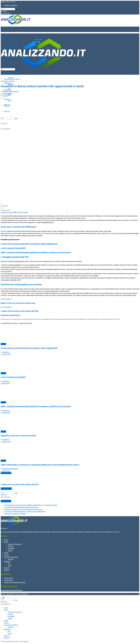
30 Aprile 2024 (5, 383)
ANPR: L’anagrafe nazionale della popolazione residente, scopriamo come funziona (36, 252)
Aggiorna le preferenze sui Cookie (15, 582)
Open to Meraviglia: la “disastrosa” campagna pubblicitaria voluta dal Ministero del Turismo (40, 465)
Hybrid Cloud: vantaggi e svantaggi (15, 514)
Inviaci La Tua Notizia (11, 5)
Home (6, 29)
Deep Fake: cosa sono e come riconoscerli (18, 436)
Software (11, 78)
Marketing (8, 90)
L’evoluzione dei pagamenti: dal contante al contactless (21, 507)
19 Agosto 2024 (6, 354)
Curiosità (12, 81)
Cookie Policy (9, 580)
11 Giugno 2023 (6, 471)
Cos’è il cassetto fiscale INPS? (13, 248)
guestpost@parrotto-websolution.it (12, 590)
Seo (9, 95)
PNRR (6, 553)
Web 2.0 (7, 568)
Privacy (7, 555)
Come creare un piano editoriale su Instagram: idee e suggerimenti (29, 244)
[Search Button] (16, 9)
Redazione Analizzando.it (11, 91)
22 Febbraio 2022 (6, 94)
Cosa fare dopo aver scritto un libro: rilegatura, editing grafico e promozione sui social (31, 505)
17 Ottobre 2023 (6, 442)
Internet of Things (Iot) (15, 544)
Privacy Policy (9, 578)
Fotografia (11, 549)
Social (10, 566)
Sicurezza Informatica (12, 72)
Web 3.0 (7, 570)
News (7, 81)
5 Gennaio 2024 (6, 413)
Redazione (6, 352)
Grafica (10, 551)
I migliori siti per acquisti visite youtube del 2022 (20, 484)
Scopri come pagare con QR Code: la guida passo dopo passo (23, 509)
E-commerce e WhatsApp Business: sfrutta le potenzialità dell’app (25, 512)
